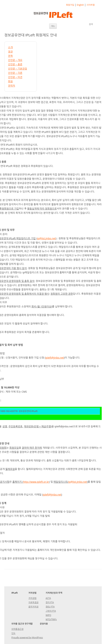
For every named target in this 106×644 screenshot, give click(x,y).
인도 (13, 633)
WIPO (48, 615)
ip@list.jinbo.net (46, 238)
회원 (10, 81)
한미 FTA (50, 602)
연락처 (12, 86)
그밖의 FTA (51, 611)
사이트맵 (91, 5)
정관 (10, 52)
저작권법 (32, 598)
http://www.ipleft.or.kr (36, 482)
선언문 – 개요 (15, 60)
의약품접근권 (17, 629)
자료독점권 (33, 602)
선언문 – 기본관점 (17, 69)
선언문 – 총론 (15, 64)
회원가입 (70, 5)
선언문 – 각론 (15, 73)
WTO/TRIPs (51, 619)
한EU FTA (50, 607)
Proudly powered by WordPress (27, 638)
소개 (10, 47)
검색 (91, 24)
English (80, 5)
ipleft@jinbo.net (55, 358)
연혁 (10, 56)
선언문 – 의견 (15, 77)
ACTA (48, 598)
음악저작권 (33, 607)
